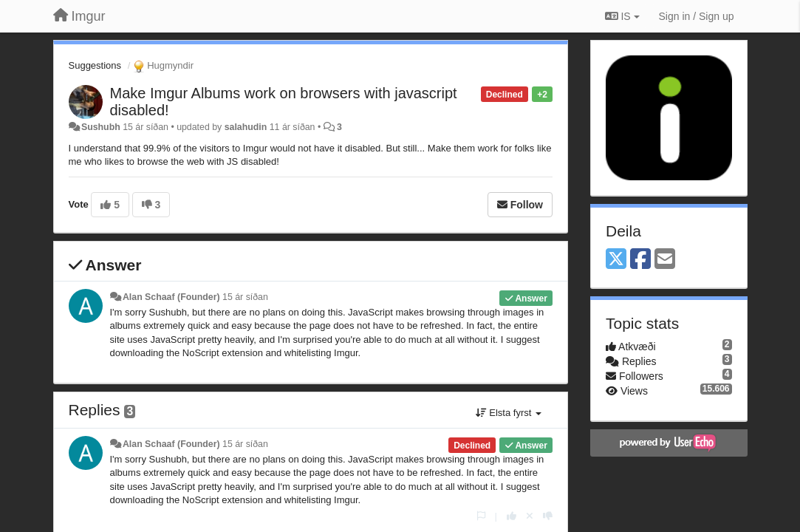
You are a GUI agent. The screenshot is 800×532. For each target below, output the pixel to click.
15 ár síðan (245, 297)
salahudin (246, 127)
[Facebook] (640, 260)
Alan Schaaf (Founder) (171, 297)
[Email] (665, 260)
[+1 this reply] (512, 516)
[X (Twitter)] (616, 260)
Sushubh (101, 127)
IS (622, 16)
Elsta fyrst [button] (509, 413)
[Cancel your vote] (530, 516)
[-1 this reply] (548, 516)
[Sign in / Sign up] (697, 16)
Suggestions (95, 65)
